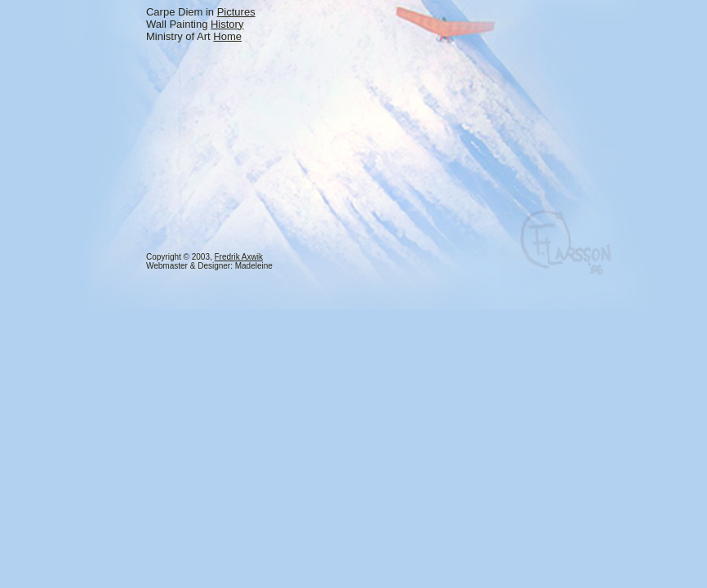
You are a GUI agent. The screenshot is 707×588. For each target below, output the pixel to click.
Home (227, 36)
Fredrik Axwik (239, 257)
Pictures (236, 12)
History (227, 24)
